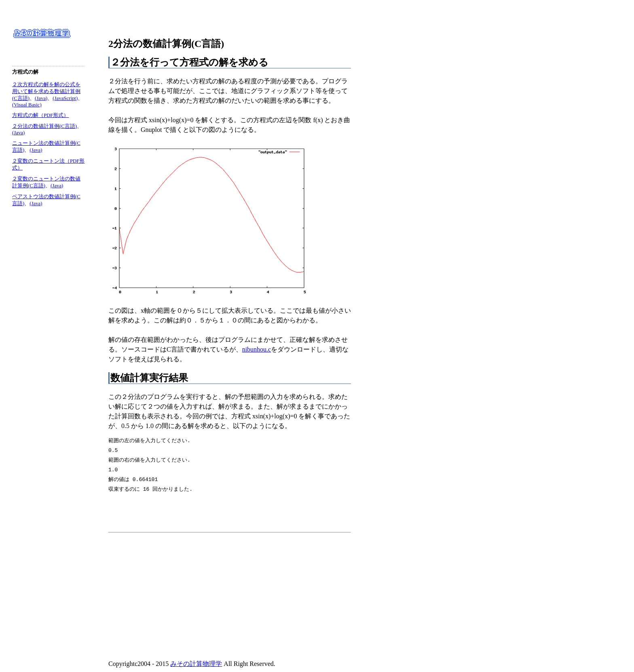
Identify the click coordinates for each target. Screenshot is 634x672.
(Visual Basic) (27, 105)
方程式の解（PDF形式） (40, 115)
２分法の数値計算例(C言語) (44, 126)
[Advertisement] (176, 593)
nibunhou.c (257, 349)
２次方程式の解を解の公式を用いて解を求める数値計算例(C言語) (46, 91)
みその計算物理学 (196, 664)
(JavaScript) (65, 98)
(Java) (41, 98)
